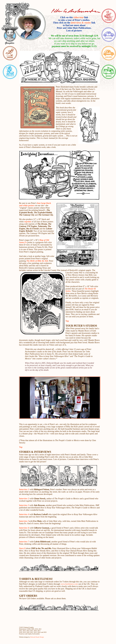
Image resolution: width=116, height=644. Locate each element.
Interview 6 (24, 528)
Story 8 (22, 548)
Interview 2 (24, 499)
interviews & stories (81, 23)
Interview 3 (24, 505)
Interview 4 (24, 514)
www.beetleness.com (69, 584)
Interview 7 (24, 542)
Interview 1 (24, 489)
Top (67, 321)
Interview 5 (24, 521)
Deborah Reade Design (37, 637)
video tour (78, 17)
